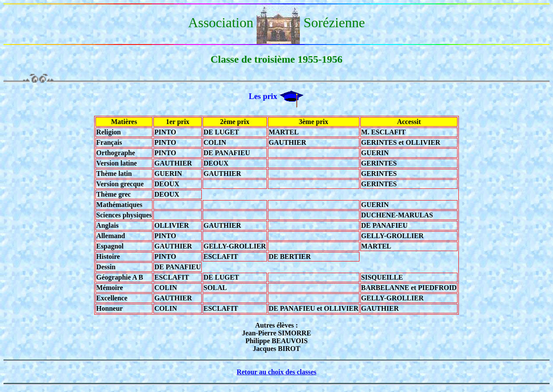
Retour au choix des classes (277, 372)
